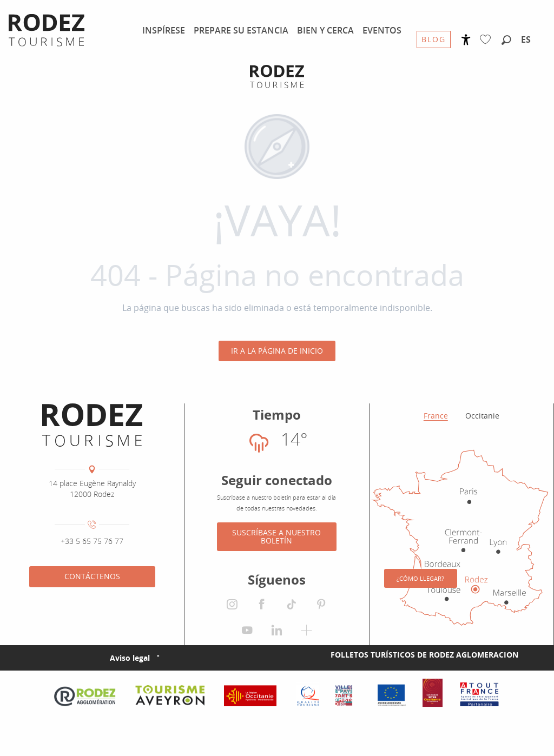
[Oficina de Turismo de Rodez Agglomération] (277, 77)
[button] (506, 41)
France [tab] (436, 416)
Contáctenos (92, 576)
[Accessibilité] (466, 40)
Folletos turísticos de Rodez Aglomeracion (424, 682)
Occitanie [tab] (482, 416)
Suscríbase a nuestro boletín (276, 536)
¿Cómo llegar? (420, 600)
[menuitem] (164, 30)
